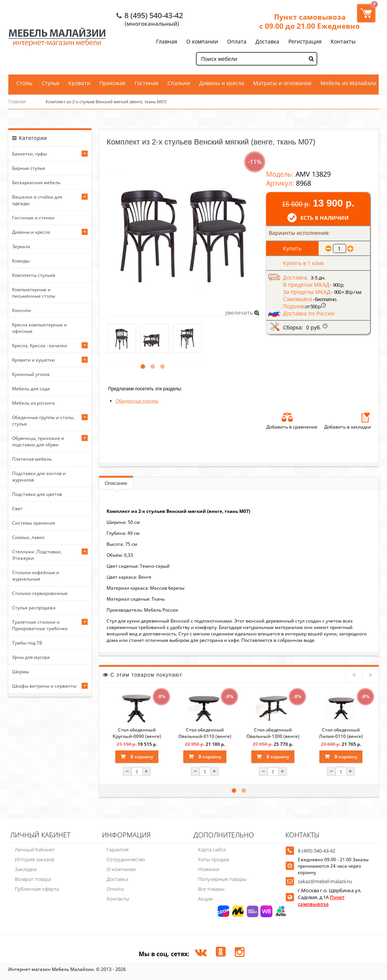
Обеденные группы (137, 401)
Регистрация (305, 41)
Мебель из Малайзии (348, 83)
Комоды (21, 261)
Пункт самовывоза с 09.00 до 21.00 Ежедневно (310, 22)
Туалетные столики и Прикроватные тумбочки (40, 625)
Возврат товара (33, 879)
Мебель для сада (31, 389)
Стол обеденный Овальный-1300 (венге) (273, 733)
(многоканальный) (152, 23)
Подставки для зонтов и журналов (39, 477)
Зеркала (21, 246)
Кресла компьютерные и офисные (39, 328)
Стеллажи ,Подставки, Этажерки (37, 555)
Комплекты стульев (34, 275)
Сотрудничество (126, 859)
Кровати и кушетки (33, 360)
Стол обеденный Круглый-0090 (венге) (137, 733)
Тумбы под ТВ (27, 643)
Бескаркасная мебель (36, 182)
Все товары (211, 889)
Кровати (79, 83)
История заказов (34, 859)
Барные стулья (29, 168)
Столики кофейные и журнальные (36, 576)
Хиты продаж (214, 859)
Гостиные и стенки (33, 218)
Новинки (209, 869)
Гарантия (118, 850)
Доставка (267, 41)
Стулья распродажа (34, 608)
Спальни (179, 83)
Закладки (26, 869)
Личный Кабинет (35, 850)
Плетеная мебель (32, 459)
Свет (17, 509)
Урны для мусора (31, 657)
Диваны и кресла (222, 83)
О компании (202, 41)
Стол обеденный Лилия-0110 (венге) (341, 733)
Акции (205, 899)
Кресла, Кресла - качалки (40, 346)
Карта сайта (212, 850)
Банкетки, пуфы (29, 154)
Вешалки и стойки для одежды (37, 200)
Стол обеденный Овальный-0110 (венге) (205, 733)
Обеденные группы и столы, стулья (43, 421)
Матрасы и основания (282, 83)
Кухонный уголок (31, 374)
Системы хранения (34, 523)
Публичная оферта (37, 889)
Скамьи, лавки (28, 537)
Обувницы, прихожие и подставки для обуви (38, 441)
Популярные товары (222, 879)
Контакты (343, 41)
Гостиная (146, 83)
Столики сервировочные (40, 593)
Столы (24, 83)
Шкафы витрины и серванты (44, 686)
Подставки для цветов (37, 494)
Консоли (22, 310)
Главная (167, 41)
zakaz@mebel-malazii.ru (325, 881)
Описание (116, 483)
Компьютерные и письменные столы (34, 293)
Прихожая (112, 83)
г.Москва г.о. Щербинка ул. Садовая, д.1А (330, 897)
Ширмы (21, 672)
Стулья (50, 83)
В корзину (137, 757)
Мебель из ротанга (33, 403)
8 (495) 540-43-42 (154, 15)
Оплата (237, 41)
